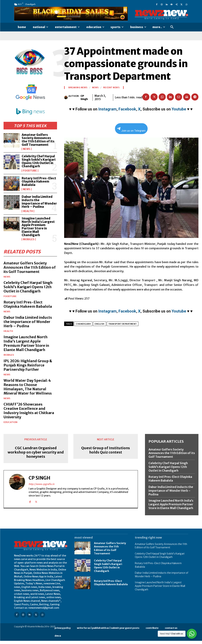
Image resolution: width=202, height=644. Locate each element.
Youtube (179, 109)
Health (28, 214)
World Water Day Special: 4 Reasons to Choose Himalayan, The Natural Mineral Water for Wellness (28, 390)
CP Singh (84, 97)
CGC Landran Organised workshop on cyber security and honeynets (36, 455)
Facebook (127, 109)
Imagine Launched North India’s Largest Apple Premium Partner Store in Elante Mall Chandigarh (38, 230)
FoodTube (30, 171)
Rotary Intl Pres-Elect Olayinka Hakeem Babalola (39, 182)
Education (10, 425)
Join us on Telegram (131, 130)
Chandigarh (83, 324)
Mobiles (29, 243)
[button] (172, 27)
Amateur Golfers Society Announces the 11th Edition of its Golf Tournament (38, 140)
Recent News (111, 88)
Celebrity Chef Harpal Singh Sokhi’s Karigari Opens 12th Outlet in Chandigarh (39, 161)
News (27, 149)
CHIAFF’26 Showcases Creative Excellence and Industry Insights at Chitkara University (29, 414)
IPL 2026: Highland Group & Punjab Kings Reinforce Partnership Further (28, 368)
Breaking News (78, 88)
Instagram (107, 109)
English (100, 324)
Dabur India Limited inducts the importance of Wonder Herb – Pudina (37, 203)
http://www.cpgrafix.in (41, 487)
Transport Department (123, 324)
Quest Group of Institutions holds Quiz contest (106, 453)
